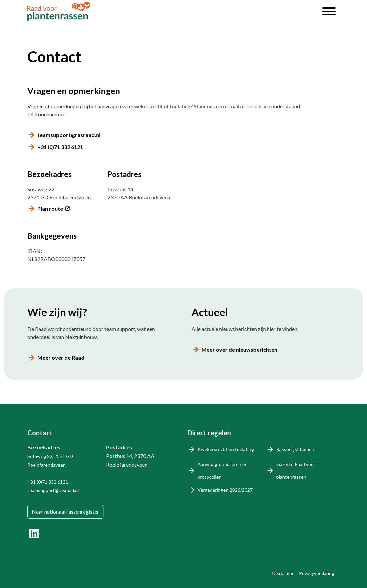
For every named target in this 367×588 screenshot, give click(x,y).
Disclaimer (283, 573)
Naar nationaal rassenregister (65, 511)
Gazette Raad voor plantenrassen (296, 470)
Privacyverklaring (317, 573)
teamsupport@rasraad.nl (69, 135)
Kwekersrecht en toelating (226, 449)
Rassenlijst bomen (295, 449)
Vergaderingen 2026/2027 (225, 490)
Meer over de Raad (61, 357)
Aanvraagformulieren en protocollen (223, 470)
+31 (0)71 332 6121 (60, 147)
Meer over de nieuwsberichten (239, 349)
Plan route (50, 208)
